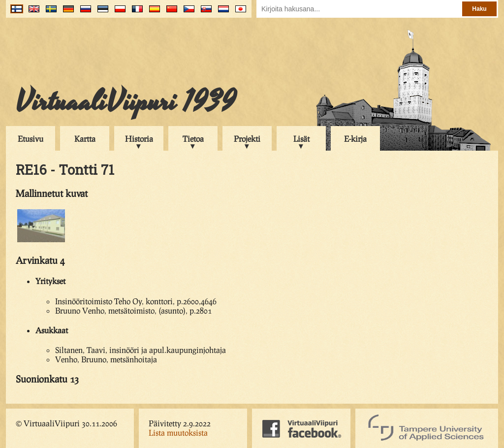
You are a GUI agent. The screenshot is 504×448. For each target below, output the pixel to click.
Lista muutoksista (178, 432)
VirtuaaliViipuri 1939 (126, 102)
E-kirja (355, 139)
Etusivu (31, 139)
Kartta (85, 139)
